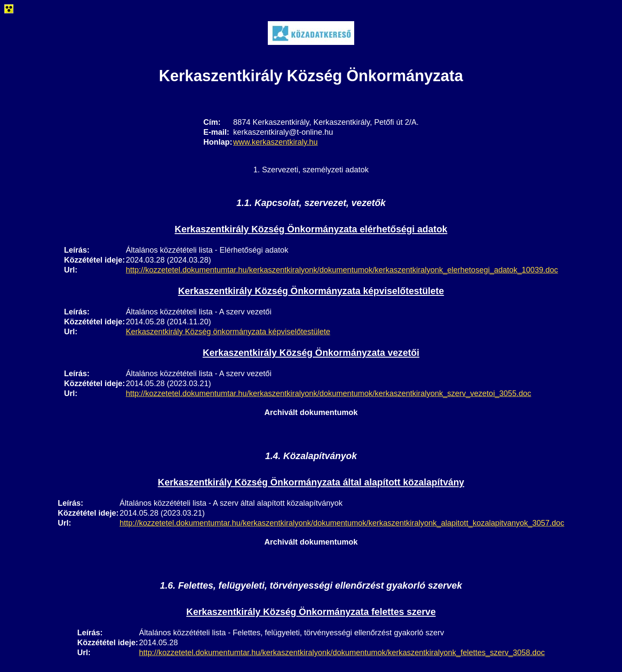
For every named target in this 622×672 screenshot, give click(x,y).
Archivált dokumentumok (311, 412)
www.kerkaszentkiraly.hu (276, 142)
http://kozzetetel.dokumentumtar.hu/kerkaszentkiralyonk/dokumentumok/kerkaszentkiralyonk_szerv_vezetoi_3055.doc (328, 393)
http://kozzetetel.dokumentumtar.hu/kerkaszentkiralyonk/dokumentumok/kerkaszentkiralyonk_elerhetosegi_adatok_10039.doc (342, 270)
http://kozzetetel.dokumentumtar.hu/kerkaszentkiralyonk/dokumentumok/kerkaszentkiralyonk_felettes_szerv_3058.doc (342, 653)
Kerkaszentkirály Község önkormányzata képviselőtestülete (228, 332)
